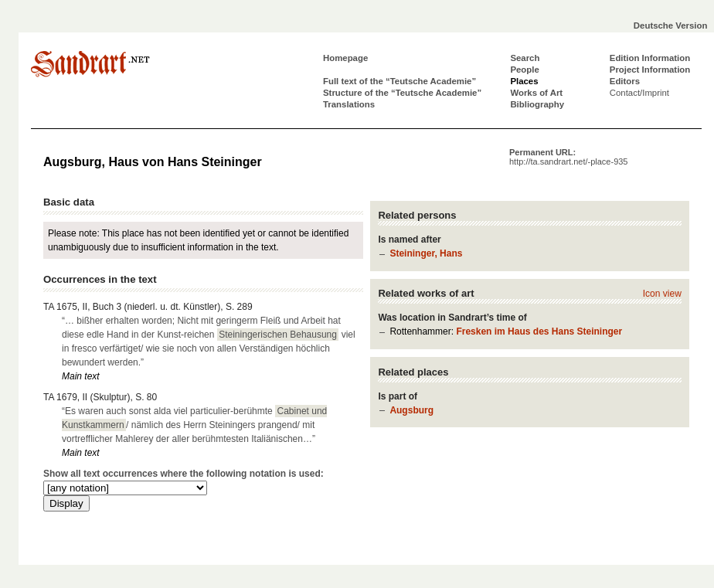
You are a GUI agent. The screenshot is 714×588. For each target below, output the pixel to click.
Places (524, 81)
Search (525, 58)
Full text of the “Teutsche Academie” (399, 81)
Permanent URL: (568, 157)
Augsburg (411, 410)
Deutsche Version (671, 25)
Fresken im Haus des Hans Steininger (539, 331)
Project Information (650, 70)
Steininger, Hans (426, 253)
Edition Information (650, 58)
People (524, 70)
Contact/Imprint (639, 93)
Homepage (345, 58)
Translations (349, 104)
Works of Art (536, 93)
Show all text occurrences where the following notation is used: (184, 474)
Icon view (662, 294)
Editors (625, 81)
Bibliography (537, 104)
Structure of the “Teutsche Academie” (402, 93)
